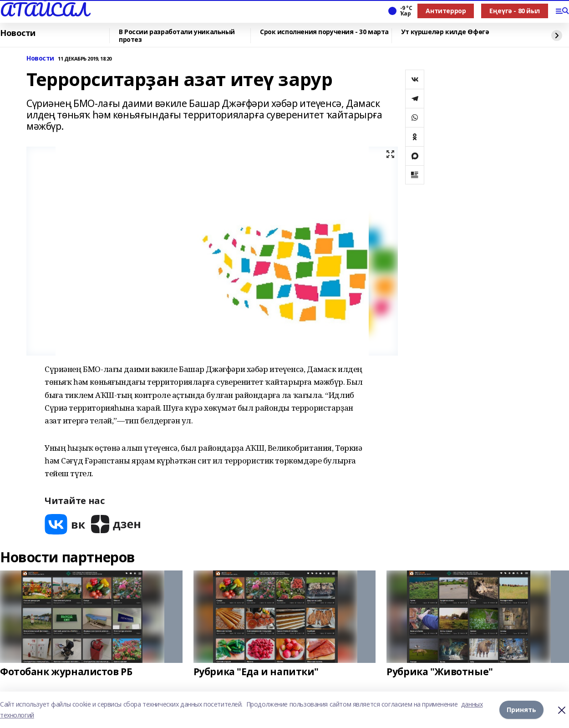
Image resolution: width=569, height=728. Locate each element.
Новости (18, 33)
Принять (521, 710)
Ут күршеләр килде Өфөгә (445, 32)
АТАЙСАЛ (44, 10)
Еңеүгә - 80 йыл (515, 11)
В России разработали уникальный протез (177, 36)
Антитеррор (446, 11)
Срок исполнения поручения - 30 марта (324, 32)
